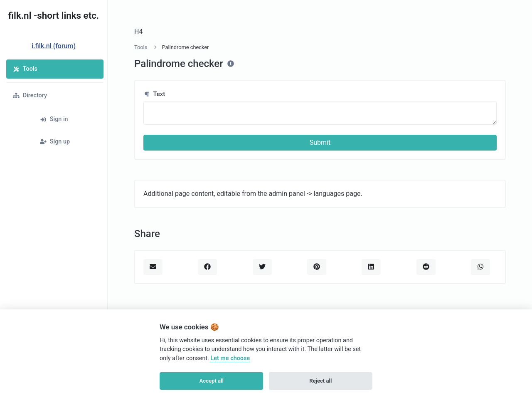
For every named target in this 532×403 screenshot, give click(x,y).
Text (154, 94)
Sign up (55, 142)
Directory (30, 95)
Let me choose (230, 358)
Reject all (320, 381)
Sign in (54, 119)
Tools (25, 69)
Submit (320, 142)
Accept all (212, 381)
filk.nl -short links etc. (54, 15)
